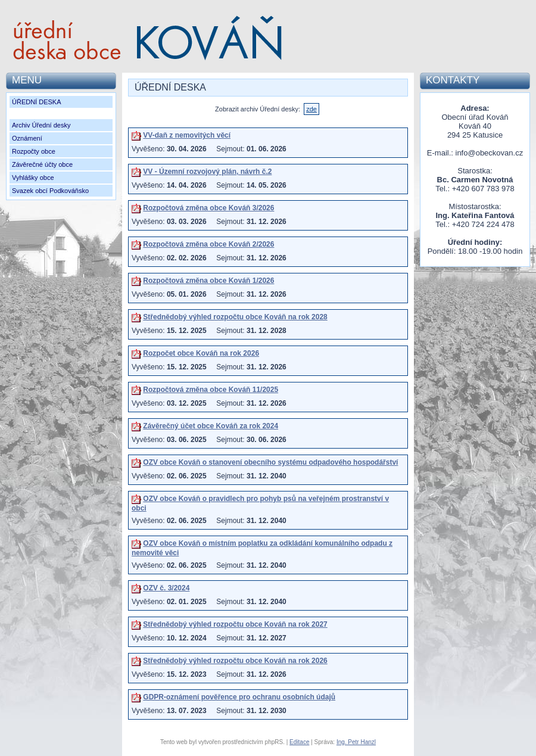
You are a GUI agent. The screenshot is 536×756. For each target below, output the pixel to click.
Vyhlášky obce (33, 178)
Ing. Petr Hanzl (356, 742)
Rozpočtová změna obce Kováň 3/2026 (208, 208)
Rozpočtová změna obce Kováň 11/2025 (211, 390)
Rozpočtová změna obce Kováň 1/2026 (208, 281)
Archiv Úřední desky (41, 125)
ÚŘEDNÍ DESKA (37, 102)
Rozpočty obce (34, 151)
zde (311, 109)
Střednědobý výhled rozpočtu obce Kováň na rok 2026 (235, 661)
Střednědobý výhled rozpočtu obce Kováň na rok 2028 (235, 317)
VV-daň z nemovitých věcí (187, 135)
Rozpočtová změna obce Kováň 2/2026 (208, 244)
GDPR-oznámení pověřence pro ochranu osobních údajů (239, 697)
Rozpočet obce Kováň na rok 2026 (201, 353)
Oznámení (27, 138)
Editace (299, 742)
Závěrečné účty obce (42, 164)
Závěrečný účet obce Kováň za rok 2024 (211, 426)
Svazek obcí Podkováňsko (50, 191)
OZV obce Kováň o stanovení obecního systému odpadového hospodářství (270, 462)
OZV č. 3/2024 (166, 588)
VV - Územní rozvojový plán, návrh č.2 (207, 172)
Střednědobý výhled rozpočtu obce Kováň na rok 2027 (235, 624)
